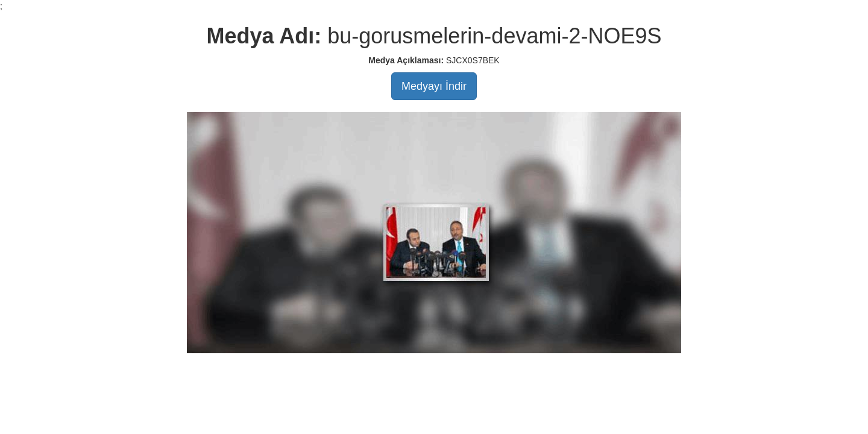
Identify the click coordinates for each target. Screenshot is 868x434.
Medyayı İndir (434, 86)
